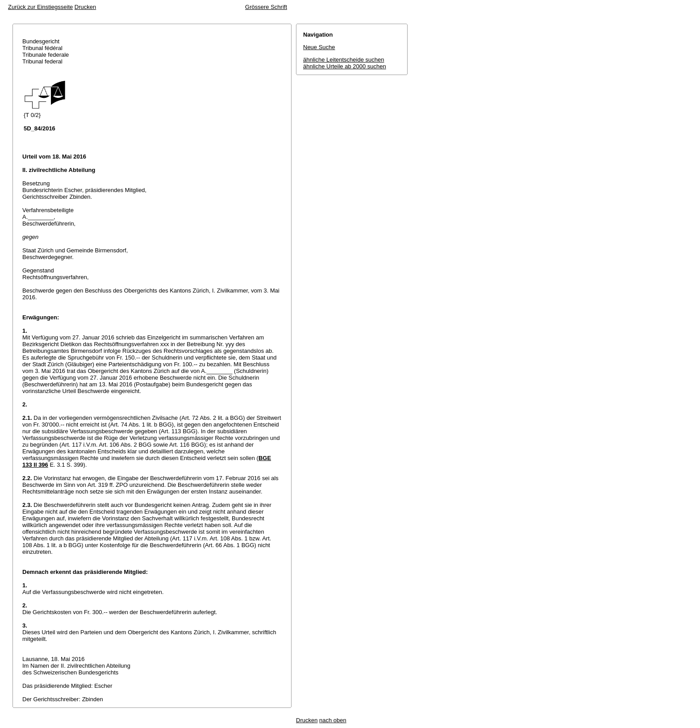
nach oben (333, 720)
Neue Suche (319, 47)
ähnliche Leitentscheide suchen (344, 60)
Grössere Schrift (266, 7)
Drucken (85, 7)
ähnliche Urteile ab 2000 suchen (345, 66)
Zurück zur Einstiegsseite (40, 7)
